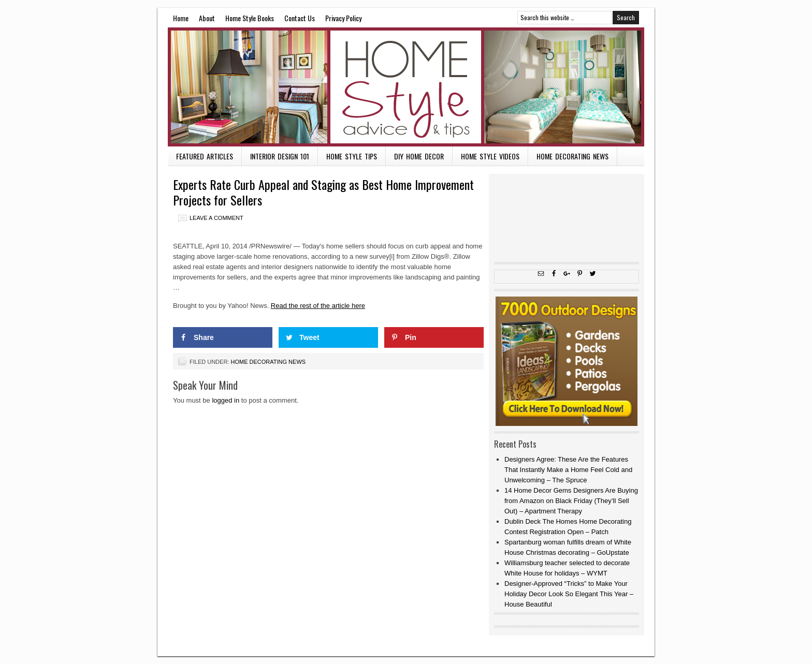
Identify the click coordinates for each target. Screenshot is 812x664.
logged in (226, 400)
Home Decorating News (572, 156)
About (207, 18)
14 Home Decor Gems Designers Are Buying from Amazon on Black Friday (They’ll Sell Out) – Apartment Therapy (571, 501)
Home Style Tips (352, 156)
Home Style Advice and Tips (406, 87)
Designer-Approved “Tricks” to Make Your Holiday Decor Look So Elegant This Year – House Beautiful (569, 594)
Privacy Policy (343, 18)
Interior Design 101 (280, 156)
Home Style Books (250, 18)
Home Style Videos (490, 156)
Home (181, 18)
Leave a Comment (216, 218)
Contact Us (300, 18)
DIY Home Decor (419, 156)
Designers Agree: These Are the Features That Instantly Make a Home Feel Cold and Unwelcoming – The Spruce (568, 470)
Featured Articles (205, 156)
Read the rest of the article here (318, 306)
